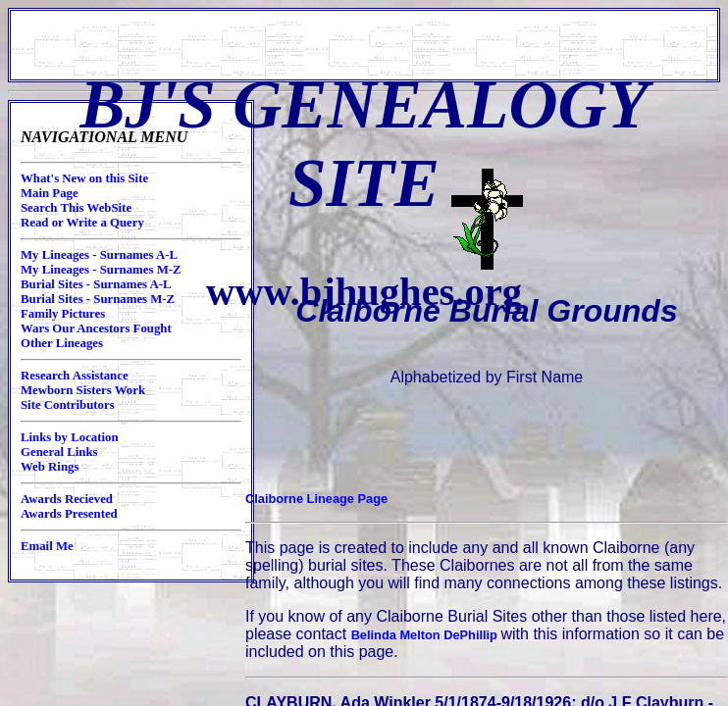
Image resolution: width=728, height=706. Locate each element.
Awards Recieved (67, 499)
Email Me (47, 546)
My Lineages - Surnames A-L (99, 255)
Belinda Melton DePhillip (426, 635)
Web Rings (50, 467)
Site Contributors (68, 405)
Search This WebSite (76, 208)
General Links (59, 452)
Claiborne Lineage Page (316, 499)
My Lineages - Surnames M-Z (101, 270)
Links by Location (70, 437)
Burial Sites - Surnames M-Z (98, 299)
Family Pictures (63, 314)
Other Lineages (62, 343)
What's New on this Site (84, 178)
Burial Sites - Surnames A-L (96, 284)
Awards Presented (69, 514)
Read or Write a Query (82, 223)
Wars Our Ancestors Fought (96, 328)
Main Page (50, 193)
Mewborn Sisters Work (83, 390)
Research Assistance (75, 376)
